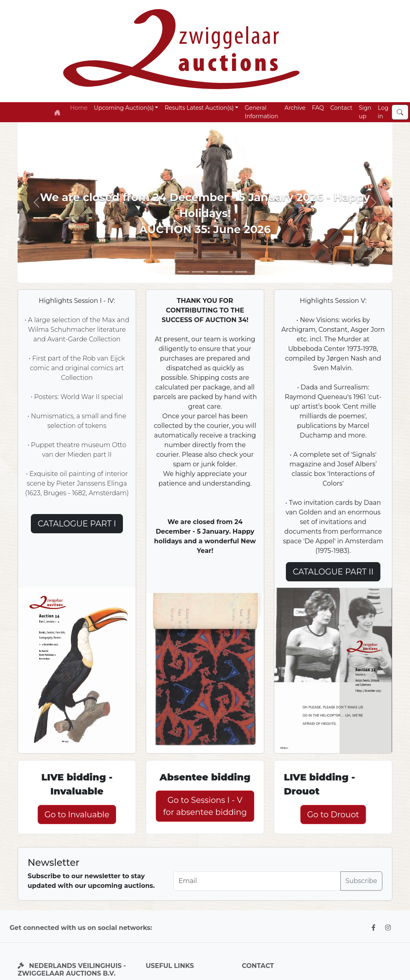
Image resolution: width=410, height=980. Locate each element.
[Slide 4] (227, 272)
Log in (383, 112)
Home (79, 108)
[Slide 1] (169, 272)
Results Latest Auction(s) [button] (199, 108)
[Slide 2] (183, 272)
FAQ (318, 108)
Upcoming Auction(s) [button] (124, 108)
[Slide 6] (241, 272)
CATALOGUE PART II (333, 572)
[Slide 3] (198, 272)
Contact (341, 108)
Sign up (365, 112)
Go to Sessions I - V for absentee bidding (205, 806)
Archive (295, 108)
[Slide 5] (212, 272)
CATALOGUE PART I (77, 524)
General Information (261, 112)
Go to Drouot (333, 815)
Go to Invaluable (77, 815)
